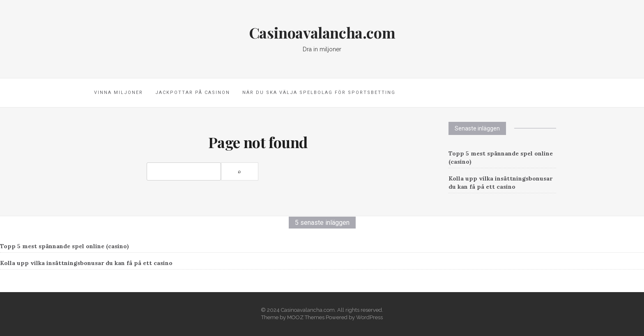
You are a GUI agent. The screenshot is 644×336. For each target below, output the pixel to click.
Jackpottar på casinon (193, 93)
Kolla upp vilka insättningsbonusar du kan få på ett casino (86, 263)
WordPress (369, 317)
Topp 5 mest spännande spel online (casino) (64, 246)
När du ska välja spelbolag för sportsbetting (319, 93)
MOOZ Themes (306, 317)
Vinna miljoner (118, 93)
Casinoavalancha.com (322, 32)
